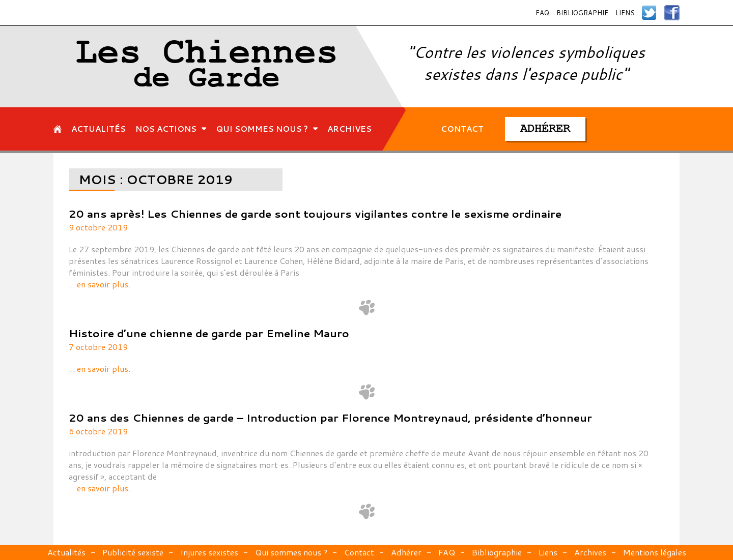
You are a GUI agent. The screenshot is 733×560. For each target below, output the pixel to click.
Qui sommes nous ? (291, 552)
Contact (359, 552)
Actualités (66, 552)
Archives (590, 552)
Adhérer (406, 552)
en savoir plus (103, 284)
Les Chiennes (207, 67)
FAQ (542, 13)
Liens (625, 13)
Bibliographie (582, 13)
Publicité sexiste (133, 552)
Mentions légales (655, 552)
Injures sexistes (209, 552)
